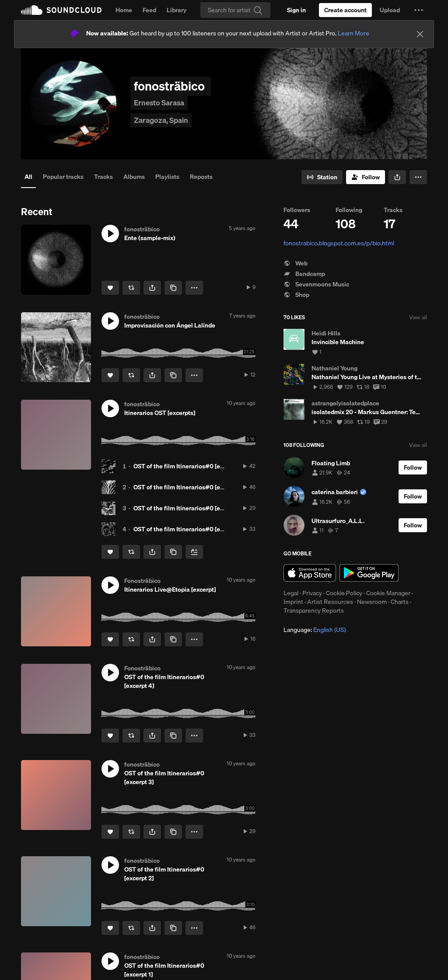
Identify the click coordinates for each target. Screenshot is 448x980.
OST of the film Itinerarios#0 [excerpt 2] (189, 487)
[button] (419, 10)
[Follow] (366, 177)
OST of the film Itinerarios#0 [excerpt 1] (188, 466)
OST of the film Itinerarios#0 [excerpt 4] (189, 529)
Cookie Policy (344, 593)
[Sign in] (296, 10)
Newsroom (372, 602)
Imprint (293, 602)
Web (296, 263)
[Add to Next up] (194, 552)
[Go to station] (322, 177)
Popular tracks (63, 177)
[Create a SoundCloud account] (345, 10)
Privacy (312, 593)
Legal (291, 593)
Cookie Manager (388, 593)
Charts (400, 602)
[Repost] (131, 288)
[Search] (235, 10)
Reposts (201, 177)
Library (177, 10)
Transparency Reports (314, 610)
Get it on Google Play (369, 573)
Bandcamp (304, 274)
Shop (296, 295)
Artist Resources (330, 602)
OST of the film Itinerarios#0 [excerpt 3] (189, 508)
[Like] (110, 288)
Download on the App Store (310, 573)
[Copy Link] (173, 288)
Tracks (103, 177)
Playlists (167, 177)
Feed (149, 10)
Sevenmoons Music (316, 284)
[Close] (420, 34)
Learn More (353, 33)
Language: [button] (315, 630)
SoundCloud (61, 10)
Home (124, 10)
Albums (134, 177)
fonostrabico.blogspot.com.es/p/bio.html (339, 243)
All (28, 177)
